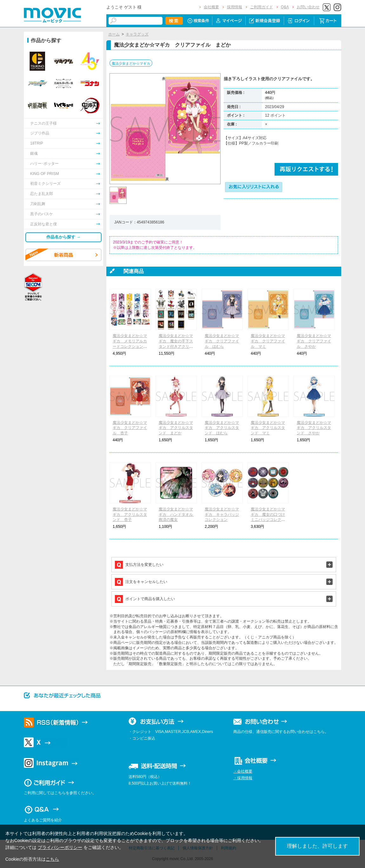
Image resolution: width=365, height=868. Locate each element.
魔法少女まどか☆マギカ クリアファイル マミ (268, 341)
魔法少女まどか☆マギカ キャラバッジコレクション (222, 515)
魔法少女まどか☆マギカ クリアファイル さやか (314, 341)
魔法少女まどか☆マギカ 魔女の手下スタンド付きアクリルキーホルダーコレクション (176, 346)
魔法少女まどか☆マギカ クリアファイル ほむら (222, 341)
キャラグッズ (137, 34)
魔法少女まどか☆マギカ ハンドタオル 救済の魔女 (178, 515)
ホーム (114, 34)
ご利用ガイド (262, 7)
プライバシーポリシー (60, 847)
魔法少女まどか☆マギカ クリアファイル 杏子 (130, 428)
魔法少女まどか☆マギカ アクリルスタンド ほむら (222, 428)
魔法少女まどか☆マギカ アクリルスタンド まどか (176, 428)
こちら (52, 859)
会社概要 (211, 7)
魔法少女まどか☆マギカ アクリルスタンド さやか (314, 428)
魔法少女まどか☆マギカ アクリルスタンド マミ (268, 428)
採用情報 (235, 7)
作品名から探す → (63, 237)
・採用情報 (243, 778)
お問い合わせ (308, 7)
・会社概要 (243, 771)
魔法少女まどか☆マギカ (131, 63)
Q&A (285, 7)
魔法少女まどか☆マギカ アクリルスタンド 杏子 (130, 515)
